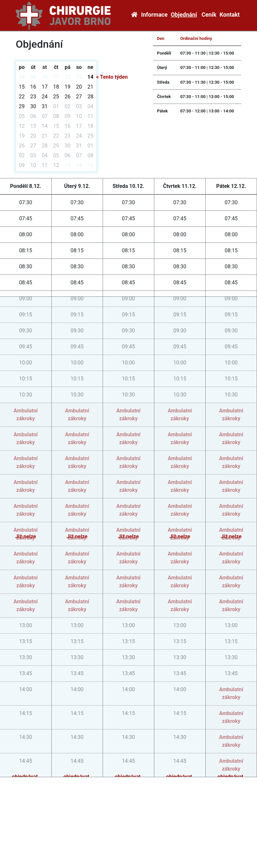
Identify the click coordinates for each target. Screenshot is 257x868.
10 (45, 77)
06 (33, 116)
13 (79, 77)
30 (33, 106)
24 (45, 97)
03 (79, 106)
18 (56, 87)
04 (91, 106)
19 (68, 87)
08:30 (26, 267)
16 (33, 87)
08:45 (26, 283)
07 (45, 116)
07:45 (26, 218)
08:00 (26, 234)
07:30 (26, 202)
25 (56, 97)
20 (79, 87)
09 (33, 77)
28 (91, 97)
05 (22, 116)
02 (68, 106)
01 (56, 106)
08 (22, 77)
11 (56, 77)
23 (33, 97)
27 (79, 97)
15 (22, 87)
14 (90, 77)
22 (22, 97)
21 (91, 87)
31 (45, 106)
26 (68, 97)
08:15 (26, 250)
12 (68, 77)
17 (45, 87)
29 (22, 106)
